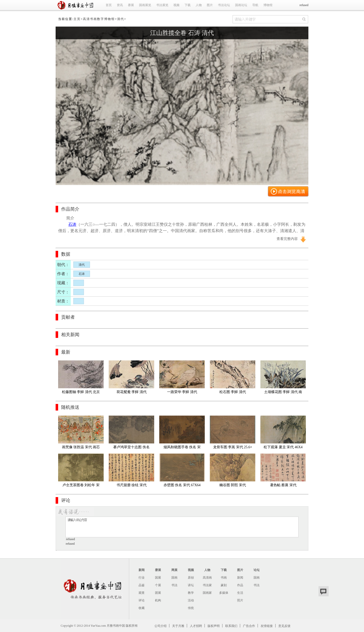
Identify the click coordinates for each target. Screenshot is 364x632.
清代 (121, 19)
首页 (109, 5)
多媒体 (224, 593)
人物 (199, 5)
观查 (142, 593)
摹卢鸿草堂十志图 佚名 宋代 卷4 (132, 448)
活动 (191, 600)
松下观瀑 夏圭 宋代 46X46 (283, 448)
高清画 (207, 578)
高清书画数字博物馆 (99, 19)
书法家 (207, 585)
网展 (174, 570)
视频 (176, 5)
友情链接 (267, 626)
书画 (224, 578)
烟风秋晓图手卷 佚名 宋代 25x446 (182, 448)
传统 (191, 608)
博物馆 (268, 5)
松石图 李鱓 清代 (233, 392)
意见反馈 (284, 626)
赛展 (131, 5)
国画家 (207, 593)
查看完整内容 (287, 239)
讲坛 (191, 585)
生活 (240, 593)
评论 (142, 600)
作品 (240, 585)
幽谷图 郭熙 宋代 (233, 485)
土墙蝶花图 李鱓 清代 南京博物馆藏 (283, 393)
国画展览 (145, 5)
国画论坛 (241, 5)
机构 (158, 600)
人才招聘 (196, 626)
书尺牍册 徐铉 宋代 (132, 485)
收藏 (142, 608)
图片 (210, 5)
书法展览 (162, 5)
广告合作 (249, 626)
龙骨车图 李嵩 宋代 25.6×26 (233, 448)
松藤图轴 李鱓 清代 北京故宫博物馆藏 (81, 393)
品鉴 (142, 585)
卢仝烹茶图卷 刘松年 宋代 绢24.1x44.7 (81, 486)
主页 (77, 19)
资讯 (120, 5)
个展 (158, 585)
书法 (174, 585)
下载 (188, 5)
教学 (191, 593)
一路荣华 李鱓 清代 (182, 392)
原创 (191, 578)
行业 (142, 578)
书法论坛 (224, 5)
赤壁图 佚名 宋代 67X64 (182, 485)
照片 (240, 600)
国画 (174, 578)
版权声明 (214, 626)
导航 (255, 5)
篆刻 (224, 585)
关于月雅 (178, 626)
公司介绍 (161, 626)
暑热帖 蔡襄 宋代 (283, 485)
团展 (158, 593)
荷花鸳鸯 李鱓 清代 (132, 392)
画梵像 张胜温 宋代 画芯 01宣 (81, 448)
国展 (158, 578)
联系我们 (231, 626)
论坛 (257, 570)
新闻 (142, 570)
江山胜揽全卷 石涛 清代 (182, 33)
